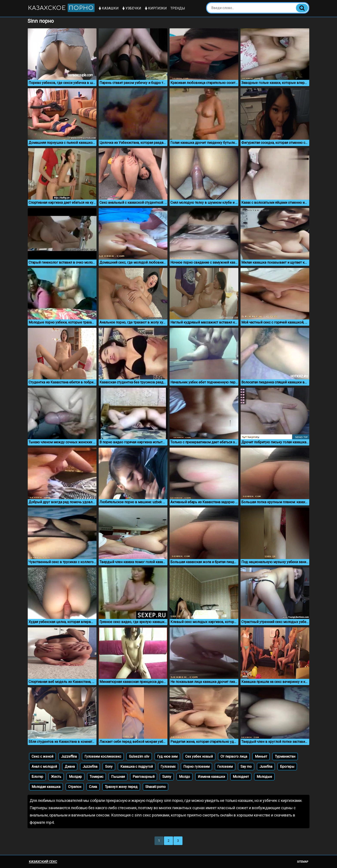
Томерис (97, 777)
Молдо (185, 777)
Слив (93, 787)
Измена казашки (211, 777)
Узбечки (132, 8)
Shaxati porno (155, 787)
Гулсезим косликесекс (103, 756)
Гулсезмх (168, 767)
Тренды (178, 8)
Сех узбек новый (199, 756)
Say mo (246, 767)
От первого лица (234, 756)
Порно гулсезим (196, 767)
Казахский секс (43, 862)
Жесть (56, 777)
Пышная (118, 777)
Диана (70, 767)
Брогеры (287, 767)
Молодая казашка (46, 787)
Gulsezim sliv (139, 756)
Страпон (75, 787)
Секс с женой (42, 756)
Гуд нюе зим (167, 756)
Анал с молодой (44, 767)
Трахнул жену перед (121, 787)
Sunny (167, 777)
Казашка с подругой (137, 767)
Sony (109, 767)
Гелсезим (225, 767)
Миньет (261, 756)
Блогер (37, 777)
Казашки (109, 8)
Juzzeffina (69, 756)
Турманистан (285, 756)
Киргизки (156, 8)
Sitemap (303, 862)
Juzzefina (90, 767)
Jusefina (266, 767)
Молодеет (241, 777)
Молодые (264, 777)
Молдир (75, 777)
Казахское (61, 8)
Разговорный (144, 777)
